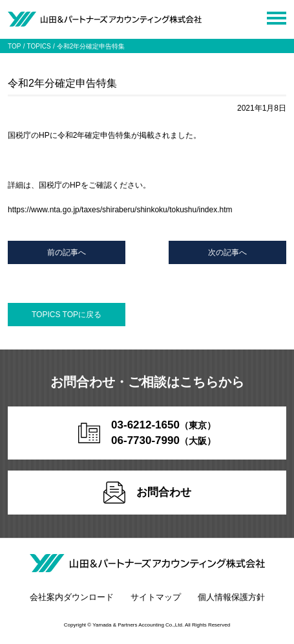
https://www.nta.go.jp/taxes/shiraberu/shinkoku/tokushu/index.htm (120, 210)
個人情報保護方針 (231, 597)
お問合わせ (147, 493)
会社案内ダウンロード (72, 597)
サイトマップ (156, 597)
